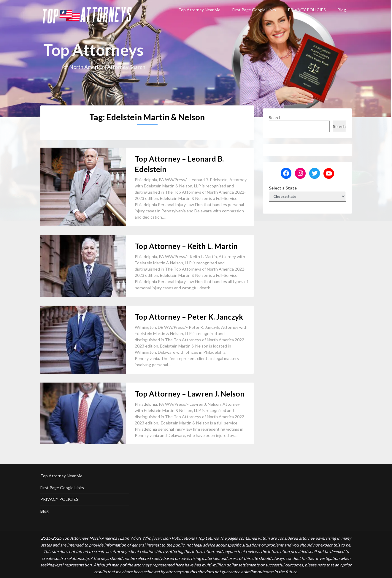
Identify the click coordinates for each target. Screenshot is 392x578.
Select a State (283, 188)
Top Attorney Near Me (199, 10)
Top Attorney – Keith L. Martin (186, 246)
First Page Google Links (254, 10)
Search (275, 117)
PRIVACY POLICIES (307, 10)
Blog (342, 10)
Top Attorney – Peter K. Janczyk (189, 317)
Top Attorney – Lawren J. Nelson (190, 394)
